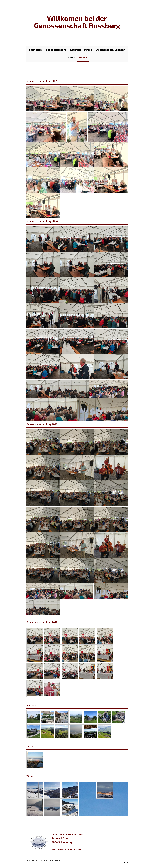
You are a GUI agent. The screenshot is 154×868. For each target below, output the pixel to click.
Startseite (35, 50)
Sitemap (57, 862)
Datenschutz (38, 862)
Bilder (83, 57)
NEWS (71, 57)
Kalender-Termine (81, 50)
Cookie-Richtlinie (48, 862)
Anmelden (125, 864)
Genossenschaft (56, 50)
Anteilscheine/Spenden (111, 50)
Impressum (29, 862)
